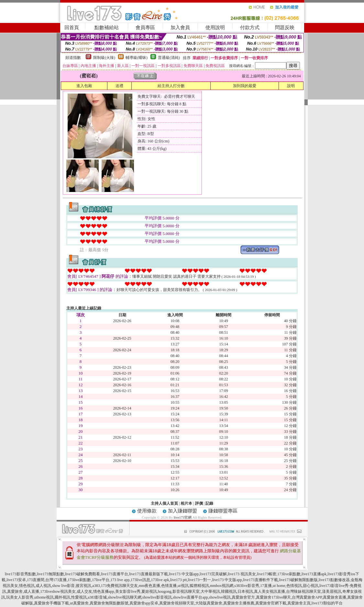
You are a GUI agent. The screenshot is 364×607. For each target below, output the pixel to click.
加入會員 (180, 28)
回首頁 (72, 28)
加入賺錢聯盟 (182, 511)
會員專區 (145, 28)
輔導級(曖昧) (137, 58)
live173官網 (183, 517)
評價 (199, 503)
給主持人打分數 (171, 86)
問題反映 (285, 28)
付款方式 (250, 28)
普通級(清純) (169, 58)
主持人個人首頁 (164, 503)
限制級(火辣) (104, 58)
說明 (291, 86)
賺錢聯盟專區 (223, 511)
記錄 (209, 503)
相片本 (186, 503)
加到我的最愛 (245, 86)
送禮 (119, 86)
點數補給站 (107, 28)
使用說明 (215, 28)
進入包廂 (84, 86)
